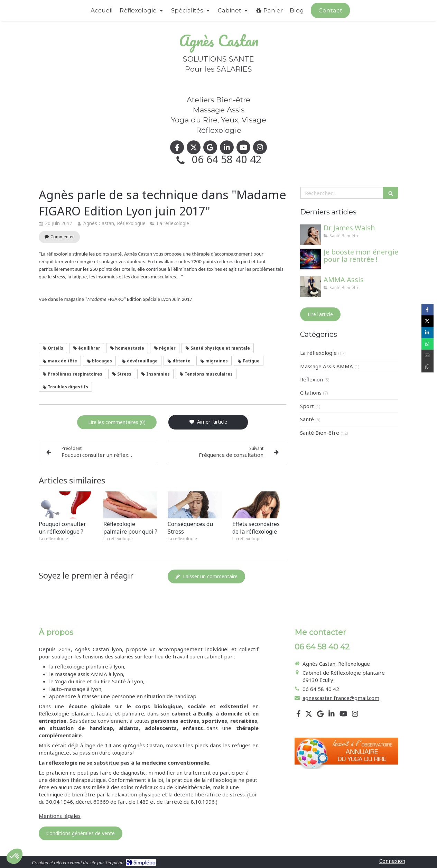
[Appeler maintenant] (330, 10)
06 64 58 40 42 (227, 159)
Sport (307, 406)
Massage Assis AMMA (327, 366)
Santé (307, 419)
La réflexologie (318, 353)
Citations (311, 393)
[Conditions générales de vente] (81, 833)
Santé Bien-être (320, 433)
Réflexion (312, 379)
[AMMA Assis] (310, 287)
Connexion (392, 861)
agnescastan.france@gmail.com (341, 698)
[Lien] (346, 753)
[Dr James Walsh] (310, 235)
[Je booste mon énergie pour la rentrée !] (310, 259)
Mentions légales (60, 816)
